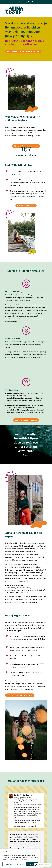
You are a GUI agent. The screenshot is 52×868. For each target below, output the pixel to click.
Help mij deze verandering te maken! (20, 695)
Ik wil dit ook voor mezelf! (26, 205)
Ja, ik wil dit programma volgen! (26, 420)
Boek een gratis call (26, 2)
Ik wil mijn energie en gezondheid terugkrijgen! (23, 51)
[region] (20, 858)
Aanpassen (8, 864)
